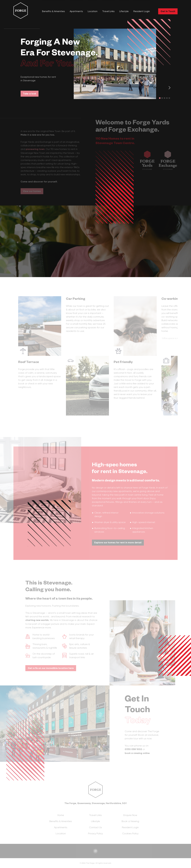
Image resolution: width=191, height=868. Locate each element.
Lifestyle (124, 11)
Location (93, 11)
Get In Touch (168, 11)
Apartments (76, 11)
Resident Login (142, 11)
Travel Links (108, 11)
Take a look (30, 94)
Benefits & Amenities (53, 11)
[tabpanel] (95, 64)
